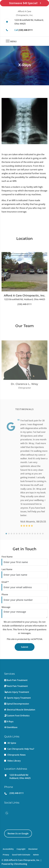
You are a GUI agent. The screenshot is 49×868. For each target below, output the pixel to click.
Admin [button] (36, 855)
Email (5, 582)
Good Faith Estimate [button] (21, 855)
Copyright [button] (21, 849)
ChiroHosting (21, 864)
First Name (7, 557)
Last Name (7, 569)
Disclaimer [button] (33, 849)
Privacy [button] (6, 855)
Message (6, 607)
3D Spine (12, 743)
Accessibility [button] (8, 849)
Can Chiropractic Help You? (21, 749)
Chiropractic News (16, 755)
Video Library (14, 761)
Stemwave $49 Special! (25, 3)
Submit (25, 647)
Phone (5, 594)
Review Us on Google (18, 834)
